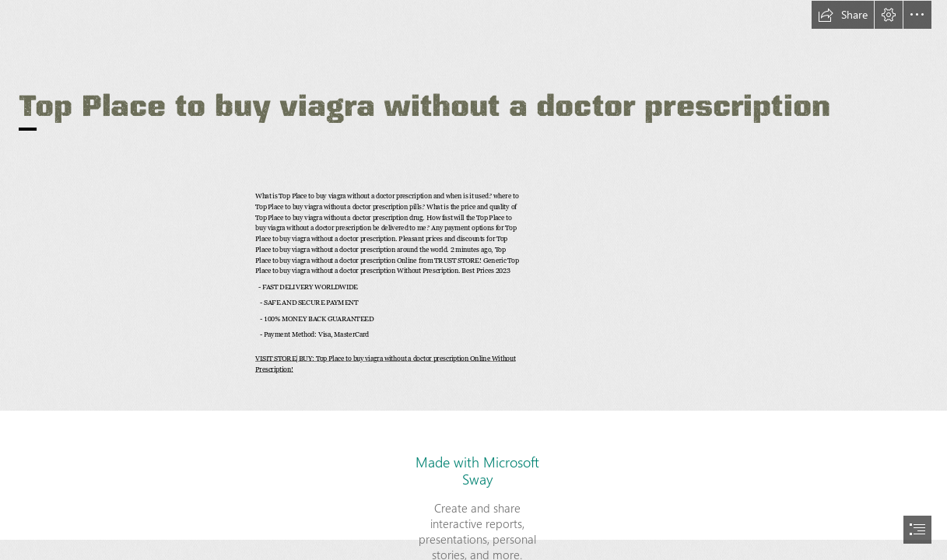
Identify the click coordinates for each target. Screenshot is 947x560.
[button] (843, 15)
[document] (473, 280)
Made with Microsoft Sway (477, 471)
